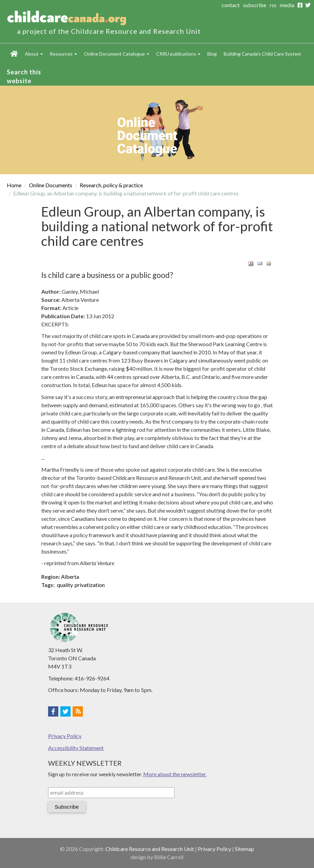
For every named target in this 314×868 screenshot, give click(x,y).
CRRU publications (178, 54)
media (287, 5)
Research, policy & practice (111, 185)
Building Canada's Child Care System (262, 54)
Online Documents (51, 185)
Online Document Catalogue (117, 54)
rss (273, 5)
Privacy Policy (65, 736)
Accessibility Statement (76, 748)
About (34, 54)
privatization (90, 585)
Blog (212, 54)
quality (65, 585)
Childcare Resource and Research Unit (150, 849)
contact (231, 5)
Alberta (70, 577)
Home (14, 54)
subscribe (255, 5)
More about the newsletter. (175, 774)
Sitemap (244, 849)
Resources (63, 54)
